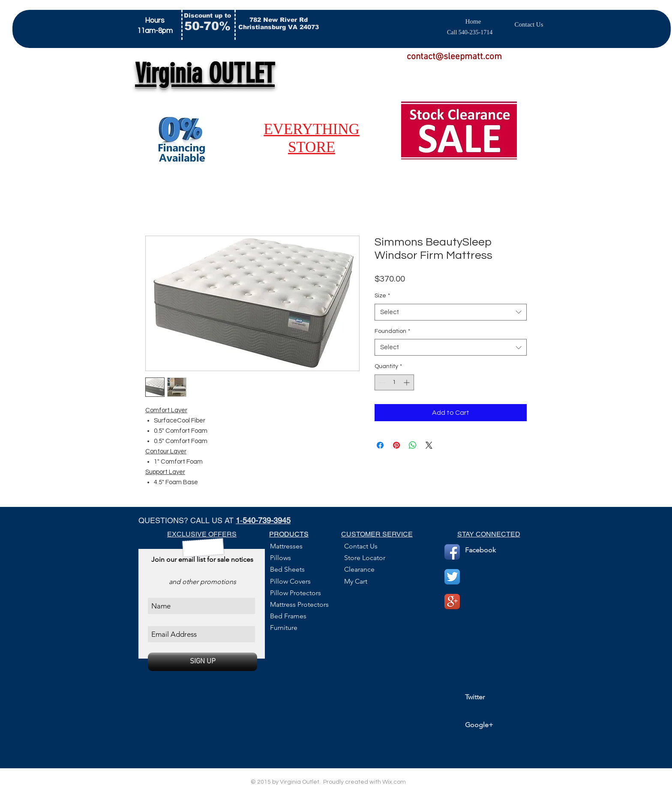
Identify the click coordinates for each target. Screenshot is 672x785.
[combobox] (451, 312)
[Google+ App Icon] (452, 602)
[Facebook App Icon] (452, 552)
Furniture (284, 628)
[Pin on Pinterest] (396, 445)
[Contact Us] (529, 24)
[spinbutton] (394, 382)
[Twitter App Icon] (452, 577)
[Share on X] (429, 445)
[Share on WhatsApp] (413, 445)
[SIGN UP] (202, 662)
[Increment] (407, 382)
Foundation (392, 331)
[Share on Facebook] (380, 445)
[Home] (473, 22)
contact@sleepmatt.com (454, 57)
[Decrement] (381, 382)
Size (382, 296)
